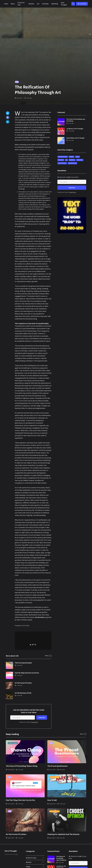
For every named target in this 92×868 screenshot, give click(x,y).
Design (77, 157)
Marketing (55, 4)
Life (38, 4)
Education (61, 160)
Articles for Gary (21, 4)
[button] (45, 4)
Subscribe (83, 4)
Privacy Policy (35, 722)
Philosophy (80, 160)
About (13, 4)
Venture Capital (72, 163)
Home (6, 4)
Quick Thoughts (64, 4)
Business (31, 4)
